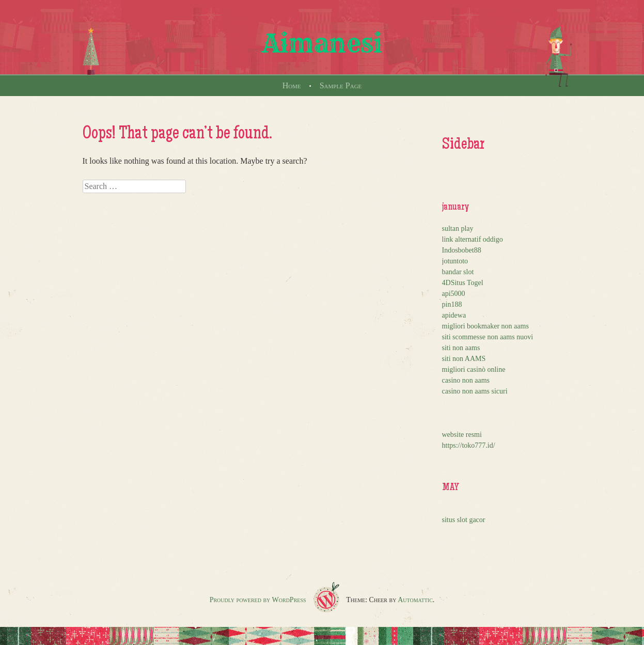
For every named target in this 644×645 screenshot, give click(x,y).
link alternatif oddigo (473, 239)
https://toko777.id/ (469, 445)
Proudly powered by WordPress (258, 600)
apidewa (454, 315)
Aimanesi (322, 43)
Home (292, 85)
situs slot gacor (464, 520)
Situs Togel (467, 283)
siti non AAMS (464, 359)
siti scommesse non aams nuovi (488, 337)
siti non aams (461, 348)
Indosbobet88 (462, 250)
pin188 (452, 304)
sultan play (458, 229)
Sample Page (341, 85)
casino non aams (466, 380)
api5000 (454, 294)
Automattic (415, 600)
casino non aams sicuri (475, 391)
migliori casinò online (474, 369)
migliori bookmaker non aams (485, 326)
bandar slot (458, 272)
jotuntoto (455, 261)
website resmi (462, 435)
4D (446, 283)
